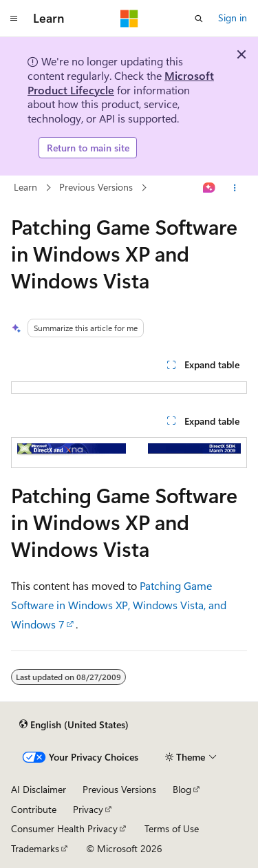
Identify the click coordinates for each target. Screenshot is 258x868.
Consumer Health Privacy (64, 828)
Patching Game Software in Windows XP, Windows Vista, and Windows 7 (119, 605)
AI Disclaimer (39, 789)
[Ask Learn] (209, 188)
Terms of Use (172, 828)
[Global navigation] (14, 19)
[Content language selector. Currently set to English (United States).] (74, 724)
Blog (182, 789)
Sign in (233, 18)
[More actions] (235, 188)
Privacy (88, 809)
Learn (25, 188)
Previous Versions (96, 188)
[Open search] (199, 19)
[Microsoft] (129, 19)
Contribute (34, 809)
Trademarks (35, 848)
